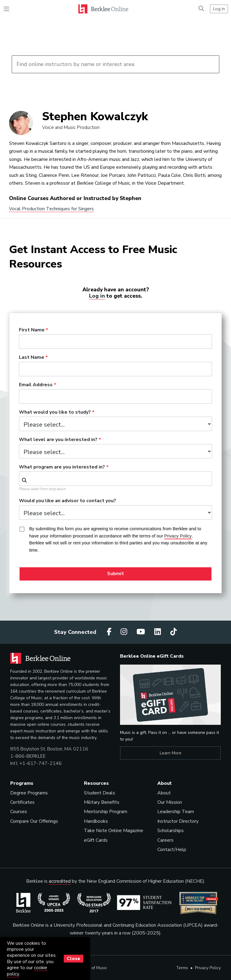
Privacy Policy (208, 968)
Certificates (22, 802)
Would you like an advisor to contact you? (68, 501)
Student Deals (100, 793)
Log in (97, 296)
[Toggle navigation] (6, 9)
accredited (60, 881)
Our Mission (170, 802)
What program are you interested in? (62, 467)
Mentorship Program (106, 812)
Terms (182, 968)
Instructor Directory (178, 821)
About (164, 793)
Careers (165, 840)
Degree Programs (29, 793)
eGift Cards (96, 840)
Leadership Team (176, 812)
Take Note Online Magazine (114, 831)
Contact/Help (172, 850)
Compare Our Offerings (34, 821)
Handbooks (96, 821)
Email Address (36, 385)
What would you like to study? (55, 412)
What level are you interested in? (58, 440)
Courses (19, 812)
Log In (219, 9)
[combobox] (115, 479)
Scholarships (171, 831)
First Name (32, 330)
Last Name (32, 358)
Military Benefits (102, 802)
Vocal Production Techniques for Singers (51, 209)
